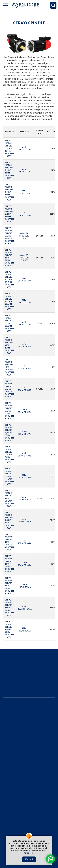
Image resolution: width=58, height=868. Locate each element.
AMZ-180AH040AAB (25, 345)
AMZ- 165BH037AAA (25, 323)
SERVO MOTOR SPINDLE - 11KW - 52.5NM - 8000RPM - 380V (9, 498)
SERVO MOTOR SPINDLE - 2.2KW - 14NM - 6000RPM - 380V (9, 170)
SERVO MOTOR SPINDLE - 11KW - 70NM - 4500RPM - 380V (9, 542)
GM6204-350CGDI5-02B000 (25, 236)
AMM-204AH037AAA (25, 280)
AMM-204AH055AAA (25, 411)
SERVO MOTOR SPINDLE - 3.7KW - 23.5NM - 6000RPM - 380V (9, 280)
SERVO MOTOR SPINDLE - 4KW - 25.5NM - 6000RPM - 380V (9, 367)
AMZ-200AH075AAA (25, 520)
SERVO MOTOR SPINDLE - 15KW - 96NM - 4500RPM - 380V (9, 608)
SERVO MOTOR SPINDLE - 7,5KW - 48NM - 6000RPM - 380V (9, 520)
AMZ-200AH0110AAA (25, 564)
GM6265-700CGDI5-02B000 (25, 258)
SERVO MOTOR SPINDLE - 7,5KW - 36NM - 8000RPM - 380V (9, 455)
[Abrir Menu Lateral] (5, 5)
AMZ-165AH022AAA (25, 170)
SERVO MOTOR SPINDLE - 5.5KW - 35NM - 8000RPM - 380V (9, 236)
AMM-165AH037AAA (25, 301)
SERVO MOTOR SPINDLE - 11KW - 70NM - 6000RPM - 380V (9, 564)
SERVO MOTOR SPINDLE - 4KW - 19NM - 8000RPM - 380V (9, 345)
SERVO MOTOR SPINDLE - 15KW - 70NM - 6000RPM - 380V (9, 630)
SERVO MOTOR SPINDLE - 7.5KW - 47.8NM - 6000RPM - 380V (9, 476)
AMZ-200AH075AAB (25, 455)
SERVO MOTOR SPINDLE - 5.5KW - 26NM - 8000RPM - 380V (9, 389)
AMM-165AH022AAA (25, 192)
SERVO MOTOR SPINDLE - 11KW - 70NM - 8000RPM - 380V (9, 258)
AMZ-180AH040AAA (25, 367)
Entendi (29, 859)
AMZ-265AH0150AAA (25, 608)
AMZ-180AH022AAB (25, 148)
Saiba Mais (29, 853)
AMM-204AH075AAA (25, 476)
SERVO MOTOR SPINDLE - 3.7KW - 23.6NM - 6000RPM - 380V (9, 323)
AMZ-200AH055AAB (25, 389)
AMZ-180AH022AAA (25, 214)
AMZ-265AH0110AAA (25, 542)
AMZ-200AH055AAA (25, 433)
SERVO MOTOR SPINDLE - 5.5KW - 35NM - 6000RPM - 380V (9, 411)
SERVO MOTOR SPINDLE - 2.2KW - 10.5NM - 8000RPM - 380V (9, 148)
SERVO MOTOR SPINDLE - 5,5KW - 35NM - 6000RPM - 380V (9, 433)
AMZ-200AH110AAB (25, 498)
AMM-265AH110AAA (25, 586)
